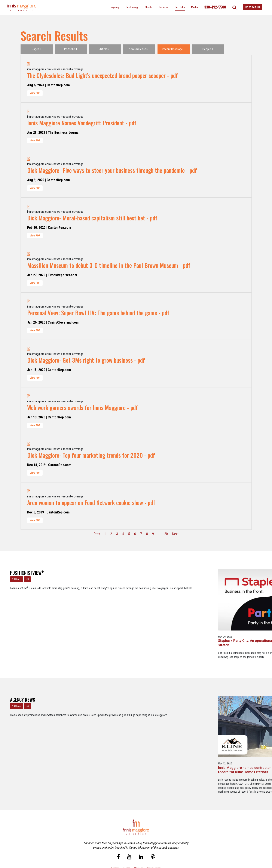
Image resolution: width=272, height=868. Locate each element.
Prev (97, 534)
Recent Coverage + (173, 49)
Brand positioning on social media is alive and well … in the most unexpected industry (189, 610)
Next (175, 534)
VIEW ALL (15, 577)
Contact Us (253, 7)
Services (163, 7)
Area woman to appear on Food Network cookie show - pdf (91, 503)
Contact (138, 846)
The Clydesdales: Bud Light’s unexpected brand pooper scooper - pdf (103, 75)
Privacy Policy (154, 846)
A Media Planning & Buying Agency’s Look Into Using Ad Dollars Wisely (134, 610)
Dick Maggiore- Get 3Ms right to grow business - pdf (86, 360)
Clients (148, 7)
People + (208, 49)
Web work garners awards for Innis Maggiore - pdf (82, 408)
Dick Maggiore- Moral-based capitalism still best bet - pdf (92, 218)
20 (166, 534)
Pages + (37, 49)
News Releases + (139, 49)
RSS (25, 577)
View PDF (35, 93)
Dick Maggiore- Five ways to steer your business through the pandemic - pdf (112, 170)
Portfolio (180, 7)
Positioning (132, 7)
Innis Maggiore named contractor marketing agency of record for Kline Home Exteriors (80, 718)
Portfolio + (71, 49)
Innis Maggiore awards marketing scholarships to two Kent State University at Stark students (190, 720)
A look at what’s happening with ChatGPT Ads (238, 608)
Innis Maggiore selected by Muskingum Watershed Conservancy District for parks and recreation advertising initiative (136, 724)
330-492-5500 (215, 7)
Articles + (105, 49)
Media (194, 7)
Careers (115, 846)
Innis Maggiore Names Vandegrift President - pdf (82, 123)
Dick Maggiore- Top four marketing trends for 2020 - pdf (91, 455)
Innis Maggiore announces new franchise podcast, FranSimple (241, 718)
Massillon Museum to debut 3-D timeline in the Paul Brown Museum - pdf (109, 265)
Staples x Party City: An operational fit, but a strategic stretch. (80, 608)
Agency (115, 7)
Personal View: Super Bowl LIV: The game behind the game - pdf (98, 313)
